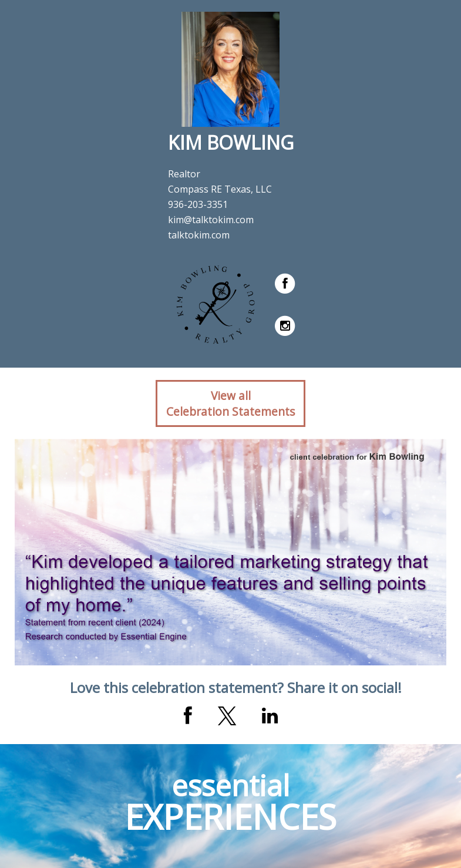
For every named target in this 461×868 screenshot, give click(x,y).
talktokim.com (199, 235)
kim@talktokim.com (211, 220)
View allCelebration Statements (230, 403)
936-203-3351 (198, 204)
